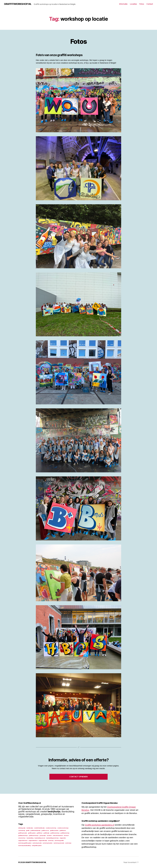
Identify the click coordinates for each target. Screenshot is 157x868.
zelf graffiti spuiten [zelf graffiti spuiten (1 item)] (37, 846)
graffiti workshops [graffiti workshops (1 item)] (34, 836)
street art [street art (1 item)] (66, 836)
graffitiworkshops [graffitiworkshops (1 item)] (23, 836)
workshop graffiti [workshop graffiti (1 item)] (59, 841)
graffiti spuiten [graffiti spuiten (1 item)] (32, 833)
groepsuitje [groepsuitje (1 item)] (43, 836)
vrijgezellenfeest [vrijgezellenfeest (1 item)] (33, 841)
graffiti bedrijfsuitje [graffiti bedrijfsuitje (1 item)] (35, 831)
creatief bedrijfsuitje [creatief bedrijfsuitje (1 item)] (39, 828)
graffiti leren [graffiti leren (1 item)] (63, 831)
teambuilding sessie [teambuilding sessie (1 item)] (40, 838)
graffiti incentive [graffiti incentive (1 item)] (54, 831)
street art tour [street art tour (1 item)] (22, 838)
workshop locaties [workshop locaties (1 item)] (48, 843)
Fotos (142, 4)
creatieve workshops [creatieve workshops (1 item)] (63, 828)
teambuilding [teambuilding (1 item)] (30, 838)
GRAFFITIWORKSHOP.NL (18, 4)
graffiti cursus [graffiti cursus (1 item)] (45, 831)
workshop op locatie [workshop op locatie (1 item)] (59, 843)
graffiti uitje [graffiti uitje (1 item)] (46, 833)
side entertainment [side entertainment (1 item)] (58, 836)
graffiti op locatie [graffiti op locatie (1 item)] (23, 833)
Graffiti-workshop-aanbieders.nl (100, 825)
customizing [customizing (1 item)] (22, 831)
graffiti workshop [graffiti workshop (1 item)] (55, 833)
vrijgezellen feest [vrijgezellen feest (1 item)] (23, 841)
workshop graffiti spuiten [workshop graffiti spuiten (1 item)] (25, 843)
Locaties (133, 4)
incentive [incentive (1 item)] (49, 836)
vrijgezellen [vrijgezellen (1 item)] (63, 838)
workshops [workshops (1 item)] (68, 843)
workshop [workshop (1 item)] (51, 841)
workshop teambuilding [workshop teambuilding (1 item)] (24, 846)
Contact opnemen (78, 777)
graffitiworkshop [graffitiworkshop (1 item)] (65, 833)
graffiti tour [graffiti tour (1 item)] (40, 833)
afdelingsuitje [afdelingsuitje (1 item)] (22, 828)
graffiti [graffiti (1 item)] (28, 831)
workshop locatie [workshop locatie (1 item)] (37, 843)
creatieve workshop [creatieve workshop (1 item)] (51, 828)
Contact (150, 4)
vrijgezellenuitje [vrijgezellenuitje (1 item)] (43, 841)
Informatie (123, 4)
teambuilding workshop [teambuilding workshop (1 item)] (52, 838)
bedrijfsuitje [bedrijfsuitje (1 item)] (30, 828)
